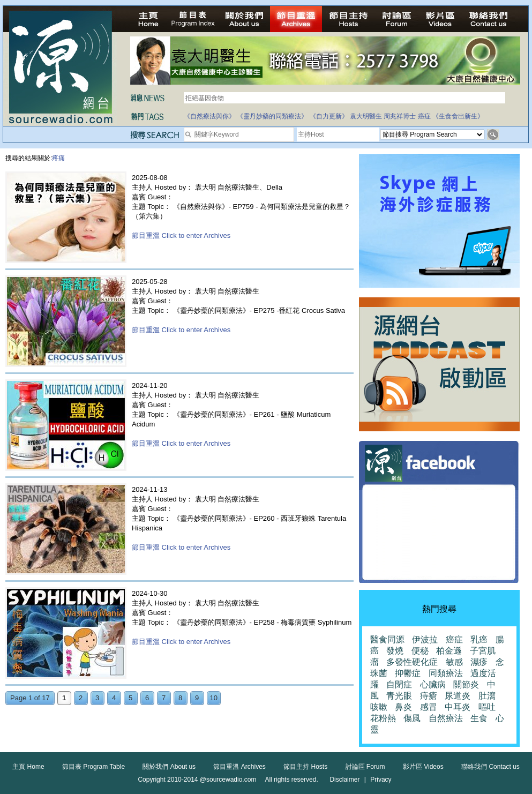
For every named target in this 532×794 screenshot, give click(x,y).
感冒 (429, 707)
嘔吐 (487, 707)
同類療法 (446, 673)
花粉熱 (383, 718)
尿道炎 (458, 696)
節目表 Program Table (93, 767)
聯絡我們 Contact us (490, 767)
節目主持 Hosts (305, 767)
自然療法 (446, 718)
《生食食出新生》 (458, 116)
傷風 (412, 718)
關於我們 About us (169, 767)
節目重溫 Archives (239, 767)
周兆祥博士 (400, 116)
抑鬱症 (408, 673)
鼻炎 (403, 707)
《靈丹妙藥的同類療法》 (272, 116)
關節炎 (466, 684)
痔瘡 (429, 696)
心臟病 (433, 684)
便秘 (420, 651)
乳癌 (479, 639)
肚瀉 (487, 696)
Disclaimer (344, 780)
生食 (479, 718)
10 (214, 698)
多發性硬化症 (412, 662)
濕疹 (479, 662)
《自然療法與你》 (209, 116)
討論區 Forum (365, 767)
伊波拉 (425, 639)
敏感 (454, 662)
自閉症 (399, 684)
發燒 (395, 651)
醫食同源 (387, 639)
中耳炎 (458, 707)
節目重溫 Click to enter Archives (181, 235)
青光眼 (399, 696)
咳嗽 (379, 707)
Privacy (381, 780)
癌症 (424, 116)
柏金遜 (449, 651)
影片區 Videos (423, 767)
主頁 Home (28, 767)
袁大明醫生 (366, 116)
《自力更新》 (329, 116)
